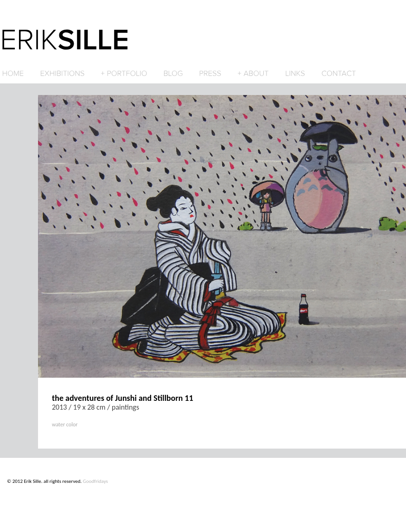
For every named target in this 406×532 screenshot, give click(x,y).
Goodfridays (95, 481)
